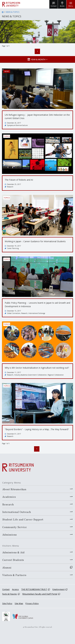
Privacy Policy (32, 603)
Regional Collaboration (56, 375)
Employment (59, 589)
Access (15, 589)
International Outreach (17, 512)
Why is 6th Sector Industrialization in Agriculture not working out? (37, 368)
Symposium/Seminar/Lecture (17, 125)
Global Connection (14, 313)
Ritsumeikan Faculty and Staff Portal (40, 594)
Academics (9, 497)
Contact (6, 589)
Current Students (13, 560)
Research (10, 187)
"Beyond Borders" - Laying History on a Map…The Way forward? (37, 429)
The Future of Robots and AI (19, 180)
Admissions (10, 534)
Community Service (15, 527)
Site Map (19, 603)
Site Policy (7, 603)
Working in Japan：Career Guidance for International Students (35, 241)
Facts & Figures (10, 594)
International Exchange (37, 313)
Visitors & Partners (14, 575)
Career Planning (13, 248)
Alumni (7, 567)
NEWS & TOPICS (13, 12)
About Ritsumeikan (14, 489)
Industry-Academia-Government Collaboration (30, 375)
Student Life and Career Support (23, 519)
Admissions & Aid (13, 552)
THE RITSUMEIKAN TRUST (34, 589)
